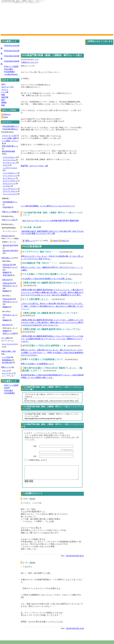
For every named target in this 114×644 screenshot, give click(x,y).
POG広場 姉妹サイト (11, 126)
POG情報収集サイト (10, 202)
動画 (77, 221)
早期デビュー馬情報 (9, 212)
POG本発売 (7, 207)
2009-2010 (6, 280)
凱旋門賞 (62, 221)
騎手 (67, 221)
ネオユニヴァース (9, 183)
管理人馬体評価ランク (10, 146)
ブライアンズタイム (10, 191)
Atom (6, 117)
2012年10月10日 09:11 (75, 559)
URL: (35, 457)
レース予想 (6, 357)
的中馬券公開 (7, 363)
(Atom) (56, 241)
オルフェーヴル (33, 221)
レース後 (50, 221)
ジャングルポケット (10, 173)
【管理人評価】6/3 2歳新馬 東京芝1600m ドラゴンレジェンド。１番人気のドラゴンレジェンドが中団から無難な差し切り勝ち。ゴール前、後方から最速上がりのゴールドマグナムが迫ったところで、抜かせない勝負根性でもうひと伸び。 (52, 292)
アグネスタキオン (9, 157)
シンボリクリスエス (10, 168)
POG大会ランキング (10, 267)
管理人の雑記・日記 (9, 351)
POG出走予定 (8, 265)
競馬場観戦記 (7, 360)
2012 (24, 221)
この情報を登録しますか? (36, 461)
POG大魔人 (9, 69)
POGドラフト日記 (9, 220)
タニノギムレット (9, 178)
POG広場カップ (7, 258)
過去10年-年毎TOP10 (10, 251)
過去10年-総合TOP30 (10, 245)
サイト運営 (5, 338)
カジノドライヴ (8, 373)
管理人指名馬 (8, 275)
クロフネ (6, 165)
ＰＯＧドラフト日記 (9, 136)
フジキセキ (7, 186)
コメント (43, 221)
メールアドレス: (67, 451)
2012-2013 (6, 325)
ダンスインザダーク (10, 181)
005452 (32, 502)
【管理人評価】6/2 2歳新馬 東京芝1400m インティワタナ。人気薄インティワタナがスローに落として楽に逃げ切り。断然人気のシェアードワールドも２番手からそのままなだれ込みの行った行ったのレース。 (52, 322)
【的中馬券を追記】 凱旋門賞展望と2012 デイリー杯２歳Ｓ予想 (46, 231)
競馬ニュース (31, 241)
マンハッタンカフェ (10, 194)
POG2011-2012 (7, 236)
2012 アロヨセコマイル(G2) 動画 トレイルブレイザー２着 (52, 232)
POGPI (7, 388)
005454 (32, 566)
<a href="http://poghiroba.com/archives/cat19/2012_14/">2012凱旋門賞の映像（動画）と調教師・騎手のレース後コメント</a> (52, 400)
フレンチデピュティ (10, 189)
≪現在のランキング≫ (30, 62)
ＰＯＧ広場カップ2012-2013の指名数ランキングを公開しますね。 (47, 279)
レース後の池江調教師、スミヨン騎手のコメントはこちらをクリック (48, 206)
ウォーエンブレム (9, 160)
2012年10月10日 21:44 (75, 632)
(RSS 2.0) (65, 241)
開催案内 (6, 272)
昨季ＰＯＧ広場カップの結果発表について (37, 364)
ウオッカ (5, 371)
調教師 (72, 221)
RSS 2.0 (7, 114)
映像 (56, 221)
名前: (35, 447)
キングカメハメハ (9, 163)
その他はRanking (11, 74)
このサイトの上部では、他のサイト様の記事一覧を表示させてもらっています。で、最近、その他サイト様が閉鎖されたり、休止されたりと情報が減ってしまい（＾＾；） (52, 306)
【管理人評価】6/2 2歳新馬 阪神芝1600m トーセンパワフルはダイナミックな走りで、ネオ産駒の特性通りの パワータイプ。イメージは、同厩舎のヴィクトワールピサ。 (52, 339)
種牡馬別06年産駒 (9, 151)
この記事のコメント (32, 497)
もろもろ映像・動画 (9, 138)
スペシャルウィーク (10, 176)
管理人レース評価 (9, 333)
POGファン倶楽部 (11, 66)
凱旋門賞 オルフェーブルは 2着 (34, 166)
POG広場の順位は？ (10, 129)
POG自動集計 (10, 72)
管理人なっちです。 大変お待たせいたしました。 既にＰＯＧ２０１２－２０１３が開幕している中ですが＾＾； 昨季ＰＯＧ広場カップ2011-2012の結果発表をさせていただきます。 (52, 352)
